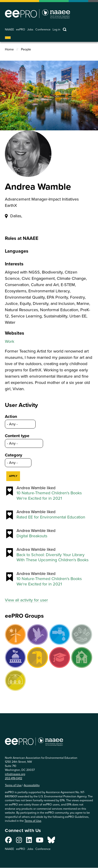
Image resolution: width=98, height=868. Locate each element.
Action (11, 416)
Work (10, 341)
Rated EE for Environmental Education (51, 517)
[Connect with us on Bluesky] (51, 841)
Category (14, 455)
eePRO (21, 30)
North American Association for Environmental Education (37, 14)
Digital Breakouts (32, 536)
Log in (56, 30)
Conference (43, 30)
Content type (17, 436)
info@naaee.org (15, 774)
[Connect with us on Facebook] (8, 841)
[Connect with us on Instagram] (19, 841)
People (26, 49)
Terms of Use (13, 785)
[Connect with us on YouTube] (40, 841)
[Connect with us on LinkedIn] (29, 841)
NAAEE (9, 30)
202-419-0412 (14, 778)
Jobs (30, 30)
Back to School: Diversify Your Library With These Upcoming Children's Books (52, 557)
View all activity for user (26, 600)
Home (9, 49)
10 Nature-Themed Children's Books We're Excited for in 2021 (49, 496)
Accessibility (32, 785)
